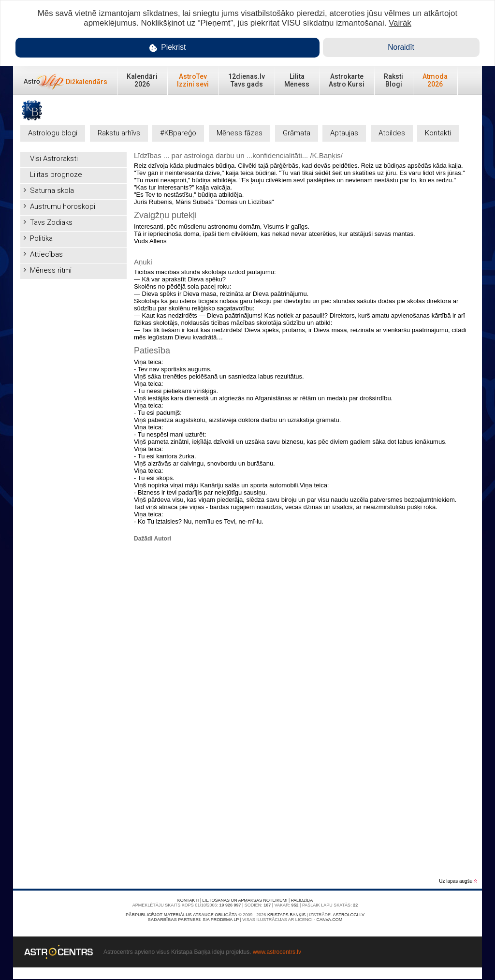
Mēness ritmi (51, 270)
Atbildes (392, 133)
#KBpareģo (178, 133)
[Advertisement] (73, 429)
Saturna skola (52, 190)
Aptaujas (344, 133)
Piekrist (168, 48)
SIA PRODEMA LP (221, 920)
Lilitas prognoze (56, 175)
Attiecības (46, 254)
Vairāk (400, 23)
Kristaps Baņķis (286, 915)
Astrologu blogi (53, 133)
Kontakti (438, 133)
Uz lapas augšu (458, 881)
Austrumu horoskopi (63, 206)
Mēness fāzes (240, 133)
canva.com (329, 920)
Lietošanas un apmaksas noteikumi (245, 900)
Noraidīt (401, 47)
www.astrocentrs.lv (277, 952)
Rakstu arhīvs (119, 133)
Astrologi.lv (349, 915)
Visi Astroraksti (54, 159)
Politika (41, 238)
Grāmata (297, 133)
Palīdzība (302, 900)
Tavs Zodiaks (51, 222)
